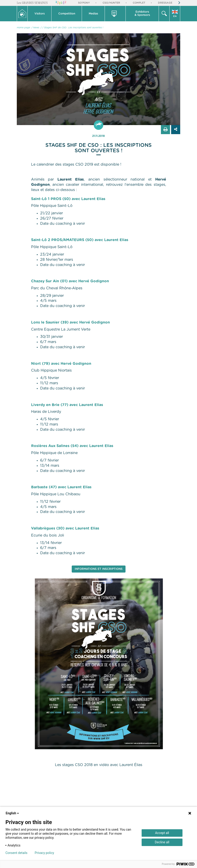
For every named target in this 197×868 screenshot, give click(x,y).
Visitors (40, 14)
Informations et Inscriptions (99, 569)
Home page (23, 28)
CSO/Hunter (111, 3)
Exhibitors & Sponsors (142, 13)
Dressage (165, 3)
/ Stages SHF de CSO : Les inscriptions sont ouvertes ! (73, 28)
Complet (139, 3)
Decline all (162, 842)
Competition (67, 14)
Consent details (16, 853)
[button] (40, 14)
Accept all (162, 833)
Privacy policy (44, 853)
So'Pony (84, 3)
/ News (35, 28)
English (13, 813)
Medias (93, 14)
